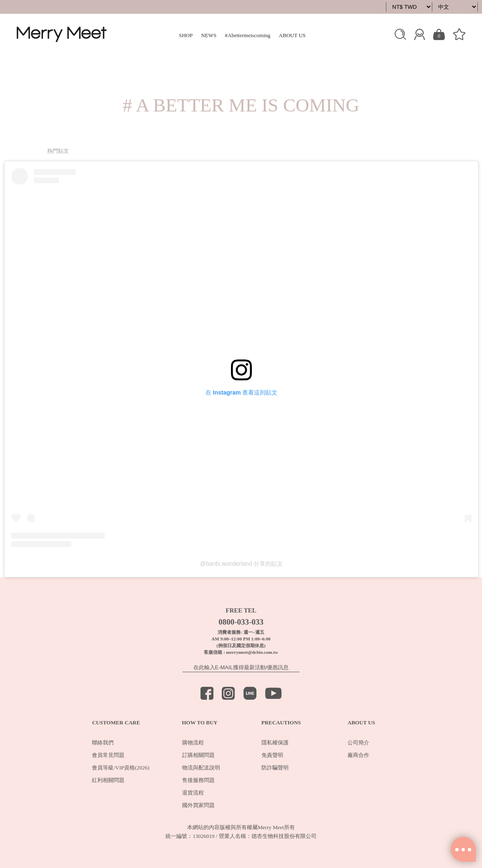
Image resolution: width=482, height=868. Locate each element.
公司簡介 (358, 743)
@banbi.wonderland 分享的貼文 (242, 564)
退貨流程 (193, 793)
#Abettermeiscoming (247, 35)
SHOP (186, 35)
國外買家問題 (198, 805)
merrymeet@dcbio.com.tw (252, 652)
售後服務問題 (198, 780)
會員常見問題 (108, 755)
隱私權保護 (275, 743)
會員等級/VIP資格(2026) (120, 768)
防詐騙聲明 (275, 768)
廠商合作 (358, 755)
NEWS (209, 35)
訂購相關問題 (198, 755)
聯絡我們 (103, 743)
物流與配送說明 (201, 768)
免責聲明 (272, 755)
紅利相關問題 (108, 780)
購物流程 (193, 743)
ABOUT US (292, 35)
